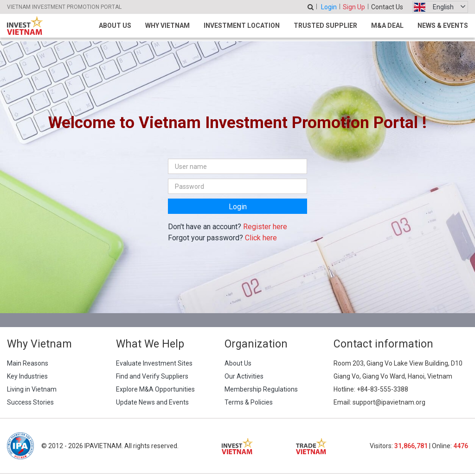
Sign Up (354, 7)
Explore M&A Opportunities (155, 389)
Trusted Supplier (325, 26)
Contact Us (387, 7)
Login (329, 7)
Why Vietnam (167, 26)
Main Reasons (28, 363)
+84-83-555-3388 (382, 389)
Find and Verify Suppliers (152, 376)
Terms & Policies (249, 402)
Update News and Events (152, 402)
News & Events (443, 26)
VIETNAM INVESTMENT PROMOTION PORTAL (64, 7)
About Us (115, 26)
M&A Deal (387, 26)
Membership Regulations (261, 389)
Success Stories (30, 402)
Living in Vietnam (32, 389)
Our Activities (244, 376)
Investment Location (242, 26)
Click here (261, 238)
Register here (265, 227)
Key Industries (27, 376)
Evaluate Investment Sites (154, 363)
